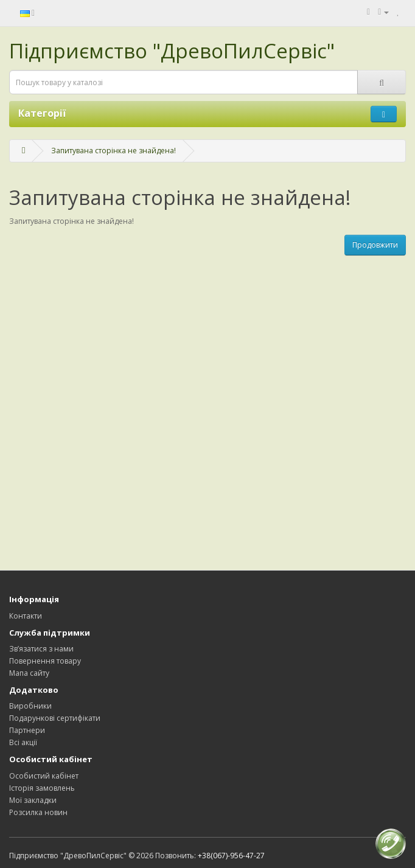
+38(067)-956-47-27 (231, 856)
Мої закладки (33, 800)
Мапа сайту (29, 673)
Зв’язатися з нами (41, 649)
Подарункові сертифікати (55, 718)
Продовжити (375, 245)
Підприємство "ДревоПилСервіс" (172, 51)
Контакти (26, 616)
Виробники (30, 706)
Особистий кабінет (44, 776)
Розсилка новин (38, 812)
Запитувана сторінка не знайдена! (113, 151)
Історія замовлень (42, 788)
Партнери (27, 730)
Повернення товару (45, 661)
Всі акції (23, 742)
